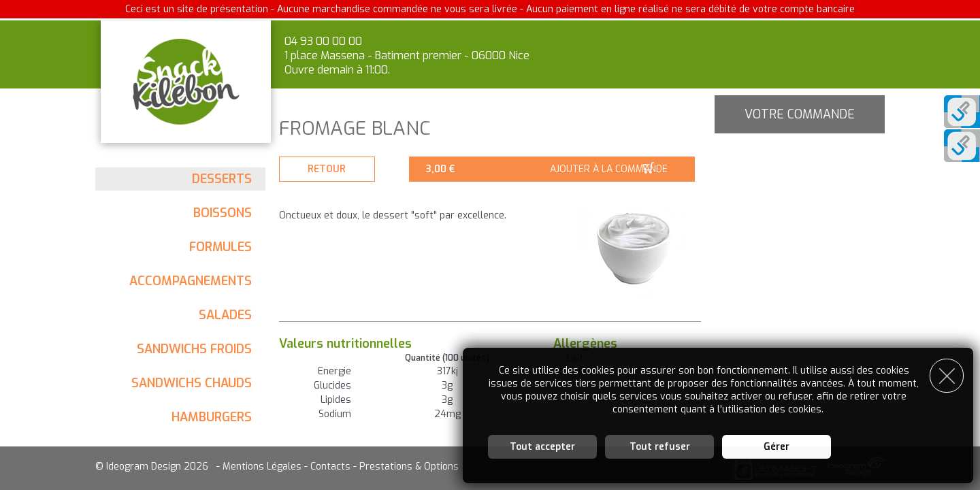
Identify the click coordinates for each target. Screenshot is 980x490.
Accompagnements (191, 281)
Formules (220, 247)
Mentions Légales (262, 467)
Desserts (222, 179)
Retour (330, 169)
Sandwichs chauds (192, 383)
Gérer (777, 445)
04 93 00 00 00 (323, 41)
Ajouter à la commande (615, 169)
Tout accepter (542, 445)
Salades (225, 315)
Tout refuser (660, 445)
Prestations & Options (409, 467)
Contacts (330, 467)
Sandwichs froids (194, 349)
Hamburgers (212, 417)
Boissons (223, 213)
